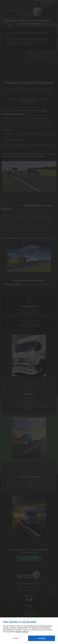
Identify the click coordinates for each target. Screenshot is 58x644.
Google (18, 632)
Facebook (25, 632)
